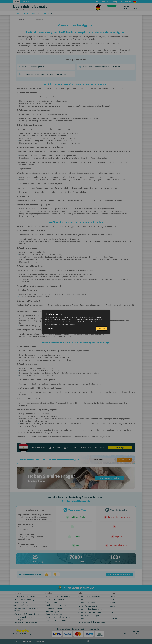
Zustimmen (102, 328)
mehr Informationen (69, 324)
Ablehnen (50, 328)
